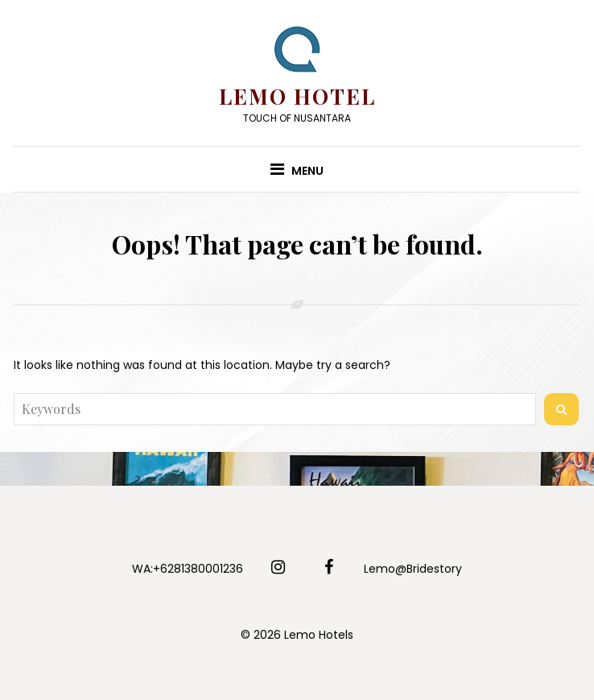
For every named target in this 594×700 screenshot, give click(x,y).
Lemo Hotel (297, 96)
